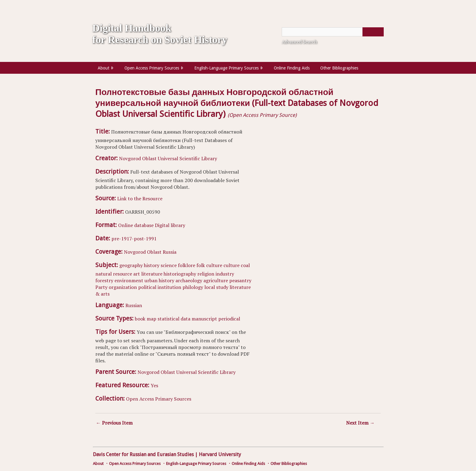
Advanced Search (299, 42)
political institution (160, 287)
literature (152, 274)
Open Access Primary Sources (152, 68)
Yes (154, 385)
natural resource (114, 274)
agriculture (216, 280)
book (140, 319)
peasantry (240, 280)
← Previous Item (114, 423)
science (169, 265)
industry (225, 274)
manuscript (204, 319)
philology (193, 287)
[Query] (333, 32)
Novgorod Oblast (143, 252)
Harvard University (220, 454)
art (137, 274)
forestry (104, 280)
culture (231, 265)
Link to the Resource (140, 198)
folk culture (209, 265)
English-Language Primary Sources (226, 68)
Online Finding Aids (292, 68)
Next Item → (360, 423)
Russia (170, 252)
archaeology (189, 280)
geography (131, 265)
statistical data (174, 319)
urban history (159, 280)
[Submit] (373, 32)
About (104, 68)
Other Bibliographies (339, 68)
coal (245, 265)
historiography (180, 274)
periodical (229, 319)
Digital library (170, 225)
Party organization (116, 287)
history (152, 265)
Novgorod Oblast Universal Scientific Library (168, 158)
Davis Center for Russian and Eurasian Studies (143, 454)
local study (216, 287)
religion (206, 274)
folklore (187, 265)
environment (129, 280)
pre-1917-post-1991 (134, 239)
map (151, 319)
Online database (136, 225)
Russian (134, 305)
